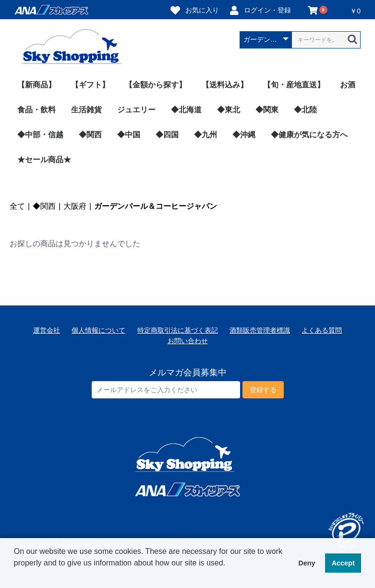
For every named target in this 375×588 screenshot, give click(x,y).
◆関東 (267, 110)
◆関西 (90, 135)
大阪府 (75, 206)
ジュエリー (136, 110)
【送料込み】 (225, 85)
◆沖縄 (244, 135)
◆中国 (129, 135)
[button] (15, 576)
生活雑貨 (86, 110)
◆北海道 (186, 110)
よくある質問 (322, 330)
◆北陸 (305, 110)
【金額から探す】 (156, 85)
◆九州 (206, 135)
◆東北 (229, 110)
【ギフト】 (90, 85)
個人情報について (98, 330)
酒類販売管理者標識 (260, 330)
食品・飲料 (36, 110)
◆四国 (167, 135)
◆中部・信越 (40, 135)
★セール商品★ (44, 160)
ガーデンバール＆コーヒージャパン (156, 206)
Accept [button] (343, 563)
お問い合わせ (188, 341)
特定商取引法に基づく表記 (178, 330)
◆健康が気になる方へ (309, 135)
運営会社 (47, 330)
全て (17, 206)
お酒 (348, 85)
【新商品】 (36, 85)
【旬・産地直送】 (294, 85)
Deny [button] (307, 563)
